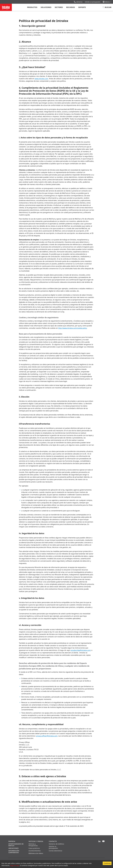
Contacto (53, 841)
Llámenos (78, 2)
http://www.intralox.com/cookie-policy (72, 328)
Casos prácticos (34, 848)
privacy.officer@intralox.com (47, 736)
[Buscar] (107, 7)
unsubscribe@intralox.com (81, 650)
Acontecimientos (35, 851)
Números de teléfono (56, 844)
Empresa (12, 841)
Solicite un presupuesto (93, 2)
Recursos (71, 7)
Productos (32, 7)
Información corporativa (14, 852)
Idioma (107, 2)
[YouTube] (103, 841)
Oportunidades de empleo (16, 845)
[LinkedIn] (99, 841)
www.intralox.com (41, 79)
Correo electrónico (55, 851)
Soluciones (46, 7)
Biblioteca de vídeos (36, 853)
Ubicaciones (13, 848)
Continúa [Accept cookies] (107, 863)
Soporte (82, 7)
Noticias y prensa (36, 841)
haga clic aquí (15, 865)
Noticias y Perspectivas (33, 845)
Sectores (59, 7)
